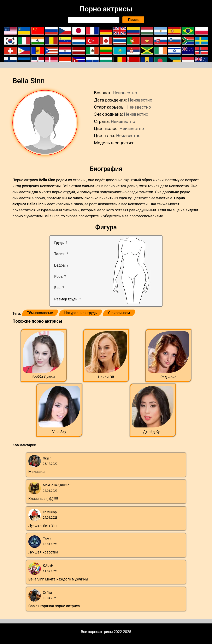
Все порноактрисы (97, 632)
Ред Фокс (169, 377)
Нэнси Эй (106, 377)
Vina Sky (59, 432)
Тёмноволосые (40, 313)
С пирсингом (119, 313)
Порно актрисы (106, 9)
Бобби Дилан (44, 377)
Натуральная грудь (80, 313)
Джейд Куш (153, 432)
